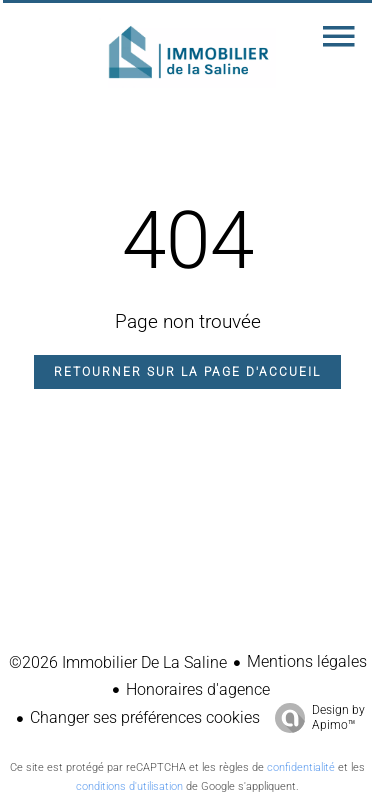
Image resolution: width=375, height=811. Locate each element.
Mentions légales (307, 661)
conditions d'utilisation (129, 786)
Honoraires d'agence (198, 689)
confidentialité (301, 767)
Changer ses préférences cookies (145, 717)
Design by (315, 718)
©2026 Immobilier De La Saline (118, 662)
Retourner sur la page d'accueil (187, 372)
